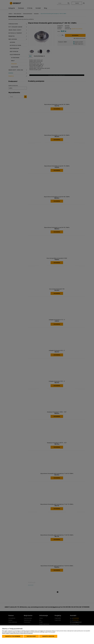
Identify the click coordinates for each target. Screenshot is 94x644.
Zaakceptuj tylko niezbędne (13, 636)
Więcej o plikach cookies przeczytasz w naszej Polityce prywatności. (17, 633)
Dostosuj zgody (31, 636)
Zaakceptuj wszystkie (48, 636)
